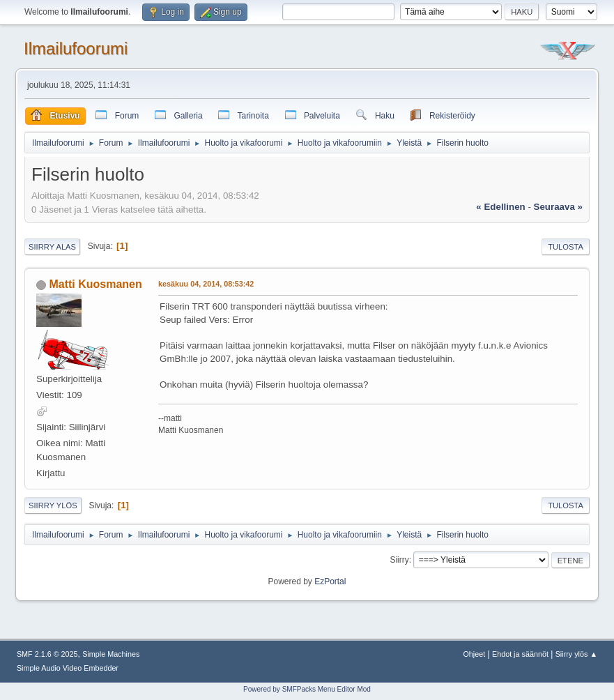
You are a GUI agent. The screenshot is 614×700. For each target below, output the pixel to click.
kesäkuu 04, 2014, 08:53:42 (206, 284)
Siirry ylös (53, 505)
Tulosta (566, 247)
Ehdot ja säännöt (520, 654)
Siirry (399, 560)
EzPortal (330, 581)
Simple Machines (111, 654)
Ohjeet (474, 654)
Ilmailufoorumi (76, 48)
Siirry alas (52, 247)
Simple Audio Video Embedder (68, 668)
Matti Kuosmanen (95, 284)
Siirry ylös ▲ (576, 654)
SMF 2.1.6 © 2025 (47, 654)
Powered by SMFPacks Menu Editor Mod (307, 689)
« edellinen (500, 207)
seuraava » (558, 207)
